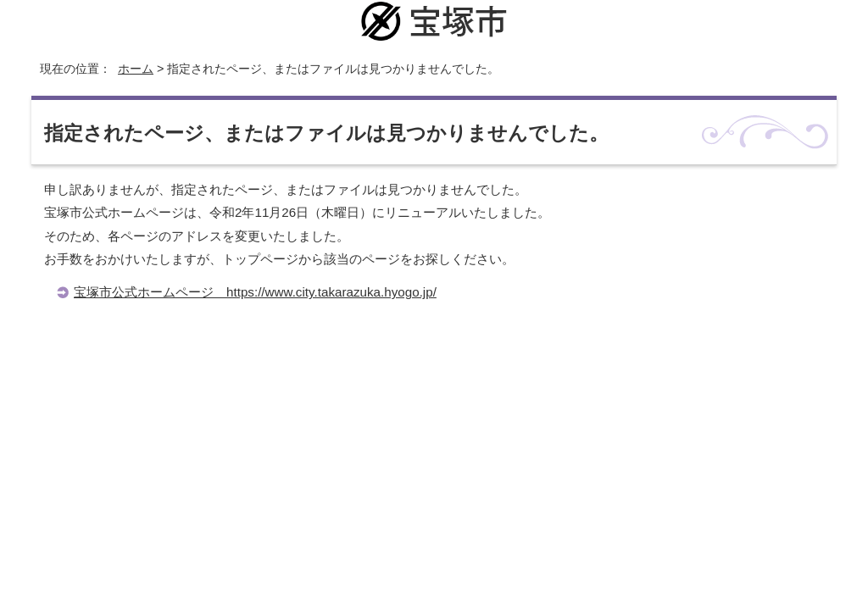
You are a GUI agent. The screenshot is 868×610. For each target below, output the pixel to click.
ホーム (136, 69)
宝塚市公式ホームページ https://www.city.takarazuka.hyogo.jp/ (255, 292)
